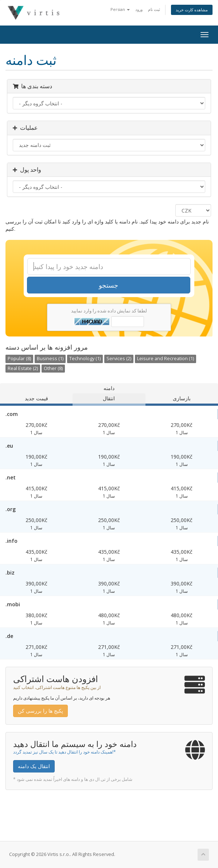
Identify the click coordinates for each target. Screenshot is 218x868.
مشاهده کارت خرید (192, 10)
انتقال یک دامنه (34, 766)
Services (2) (119, 359)
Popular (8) (19, 359)
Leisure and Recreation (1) (166, 359)
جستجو (108, 285)
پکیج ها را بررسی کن (40, 711)
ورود (139, 9)
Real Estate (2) (23, 368)
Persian (120, 9)
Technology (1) (85, 359)
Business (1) (50, 359)
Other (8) (53, 368)
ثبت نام (154, 9)
